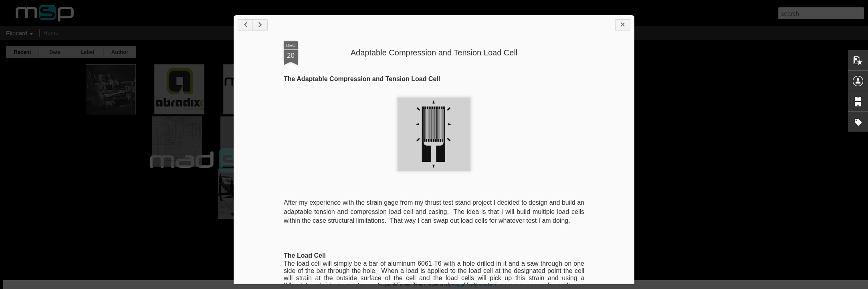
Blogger (459, 285)
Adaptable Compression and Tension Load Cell (434, 53)
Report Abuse (483, 285)
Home (51, 33)
